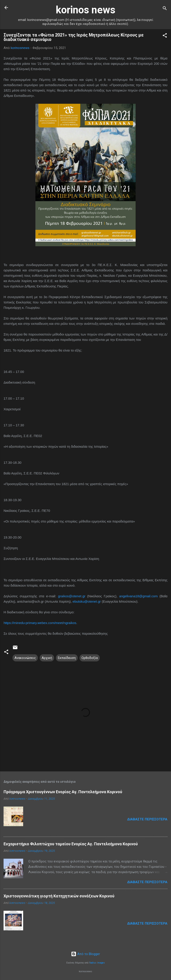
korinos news (86, 10)
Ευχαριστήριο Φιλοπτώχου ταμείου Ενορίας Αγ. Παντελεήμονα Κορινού (71, 844)
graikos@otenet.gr (72, 596)
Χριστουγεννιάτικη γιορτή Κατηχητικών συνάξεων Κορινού (59, 896)
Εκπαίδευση (67, 658)
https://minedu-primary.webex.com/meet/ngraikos (40, 623)
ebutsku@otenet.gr (87, 601)
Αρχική (47, 658)
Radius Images (97, 963)
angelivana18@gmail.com (138, 596)
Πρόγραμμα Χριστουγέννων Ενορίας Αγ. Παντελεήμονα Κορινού (63, 792)
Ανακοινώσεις (25, 658)
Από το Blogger (85, 954)
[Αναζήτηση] (165, 9)
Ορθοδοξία (90, 658)
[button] (165, 36)
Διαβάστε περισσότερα (147, 819)
